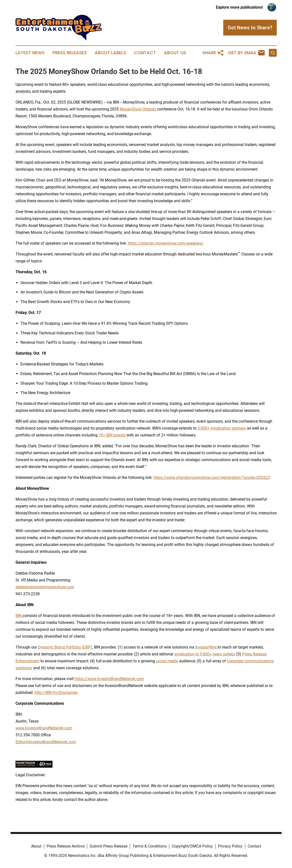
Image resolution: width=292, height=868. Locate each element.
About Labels (110, 53)
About (36, 846)
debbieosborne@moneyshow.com (45, 587)
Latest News (30, 53)
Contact (145, 53)
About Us (175, 53)
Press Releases (70, 53)
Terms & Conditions (150, 846)
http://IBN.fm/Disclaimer (56, 693)
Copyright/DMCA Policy (192, 846)
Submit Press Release (109, 846)
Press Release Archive (66, 846)
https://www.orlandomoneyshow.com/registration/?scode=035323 (212, 478)
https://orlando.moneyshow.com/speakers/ (166, 243)
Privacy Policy (230, 846)
